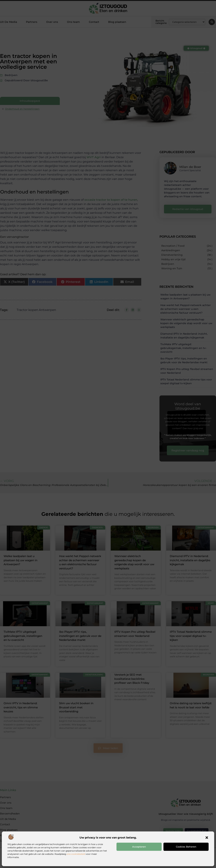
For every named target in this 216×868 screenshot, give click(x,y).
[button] (207, 838)
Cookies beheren (186, 847)
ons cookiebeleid (76, 854)
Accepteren (139, 847)
